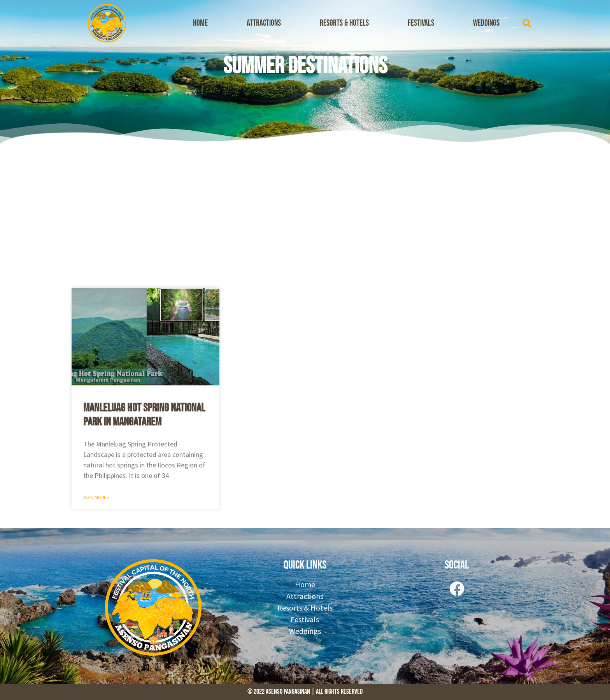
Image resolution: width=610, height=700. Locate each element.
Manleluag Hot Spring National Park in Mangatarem (144, 415)
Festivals (421, 23)
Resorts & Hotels (344, 23)
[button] (527, 23)
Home (200, 23)
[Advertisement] (305, 214)
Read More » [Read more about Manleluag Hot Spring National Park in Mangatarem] (96, 497)
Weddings (486, 23)
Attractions (264, 23)
